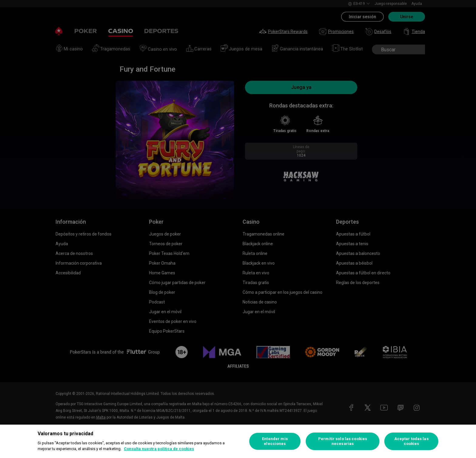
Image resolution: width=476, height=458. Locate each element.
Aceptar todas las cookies (411, 441)
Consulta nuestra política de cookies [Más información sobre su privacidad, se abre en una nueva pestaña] (159, 449)
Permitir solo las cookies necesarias (343, 441)
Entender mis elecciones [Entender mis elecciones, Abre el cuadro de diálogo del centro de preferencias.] (275, 441)
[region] (238, 441)
